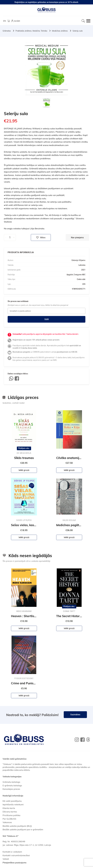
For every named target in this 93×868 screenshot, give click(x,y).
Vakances (7, 822)
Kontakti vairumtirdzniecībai (16, 855)
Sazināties (75, 715)
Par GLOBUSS (9, 819)
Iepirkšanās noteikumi (13, 804)
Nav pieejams (77, 238)
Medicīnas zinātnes (60, 31)
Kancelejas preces (11, 789)
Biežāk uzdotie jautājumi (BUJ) (17, 826)
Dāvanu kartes (10, 812)
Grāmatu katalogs (11, 782)
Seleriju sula (78, 31)
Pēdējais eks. (24, 448)
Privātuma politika (11, 815)
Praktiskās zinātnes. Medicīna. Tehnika (31, 31)
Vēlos (41, 237)
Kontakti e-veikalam (12, 852)
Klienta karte (9, 808)
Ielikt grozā (24, 470)
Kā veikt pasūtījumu (12, 801)
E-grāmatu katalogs (12, 785)
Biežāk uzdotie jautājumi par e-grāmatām (23, 829)
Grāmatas (7, 31)
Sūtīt (47, 319)
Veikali (6, 859)
